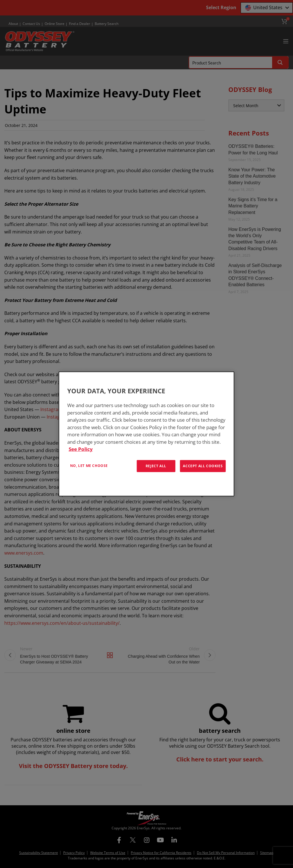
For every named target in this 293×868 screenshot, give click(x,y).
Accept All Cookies (203, 466)
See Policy (81, 449)
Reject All (156, 466)
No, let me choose (89, 465)
